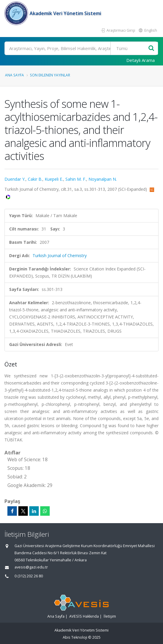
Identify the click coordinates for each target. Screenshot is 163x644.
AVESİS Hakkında (84, 616)
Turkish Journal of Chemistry (60, 255)
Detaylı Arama (141, 60)
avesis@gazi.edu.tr (31, 567)
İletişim (110, 616)
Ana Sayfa (14, 75)
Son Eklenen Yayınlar (50, 75)
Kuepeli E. (54, 179)
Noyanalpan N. (103, 179)
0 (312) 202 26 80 (29, 576)
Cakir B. (35, 179)
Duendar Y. (15, 179)
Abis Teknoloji (75, 637)
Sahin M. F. (76, 179)
